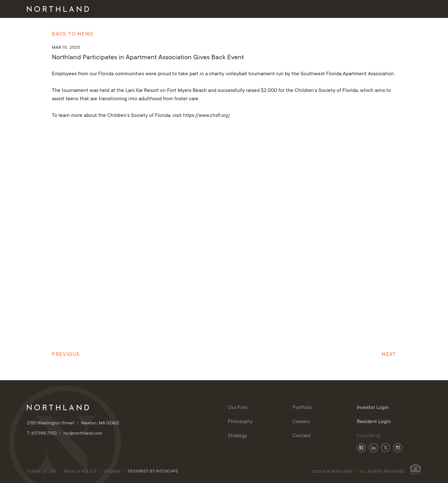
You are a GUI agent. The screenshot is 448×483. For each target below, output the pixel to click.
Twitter (386, 448)
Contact (352, 10)
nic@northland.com (83, 434)
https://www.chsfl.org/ (207, 116)
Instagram (398, 448)
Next (389, 355)
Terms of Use (42, 472)
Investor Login (395, 10)
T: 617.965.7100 (45, 434)
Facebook (361, 448)
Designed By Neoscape (153, 471)
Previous (66, 355)
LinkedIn (373, 448)
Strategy (277, 10)
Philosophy (238, 10)
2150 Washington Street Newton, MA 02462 (73, 423)
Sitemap (112, 472)
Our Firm (199, 10)
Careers (301, 422)
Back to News (72, 34)
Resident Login (374, 422)
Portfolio (315, 10)
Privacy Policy (80, 472)
